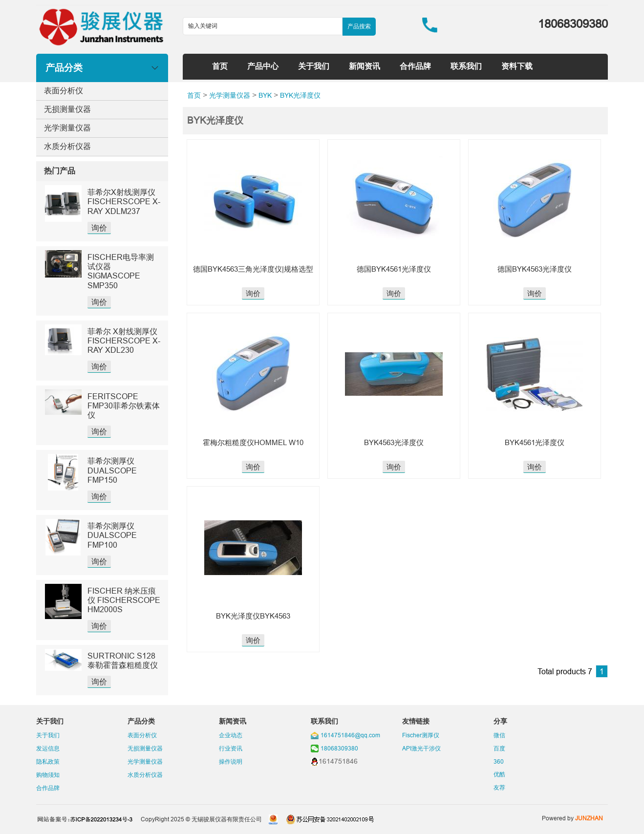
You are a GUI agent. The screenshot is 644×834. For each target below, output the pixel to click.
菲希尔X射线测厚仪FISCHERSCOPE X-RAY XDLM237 (124, 201)
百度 (499, 748)
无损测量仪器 (67, 109)
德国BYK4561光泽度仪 (394, 269)
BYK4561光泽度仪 (535, 442)
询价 (99, 228)
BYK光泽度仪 (300, 95)
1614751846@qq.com (350, 735)
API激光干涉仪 (421, 748)
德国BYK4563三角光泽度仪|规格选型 (253, 269)
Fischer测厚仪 (421, 735)
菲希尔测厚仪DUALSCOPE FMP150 (112, 470)
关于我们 (314, 66)
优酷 (499, 774)
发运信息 (48, 748)
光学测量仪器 (67, 128)
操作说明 (231, 761)
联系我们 (466, 66)
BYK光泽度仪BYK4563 (253, 616)
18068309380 (339, 748)
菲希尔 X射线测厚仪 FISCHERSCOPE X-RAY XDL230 (124, 341)
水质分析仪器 (67, 146)
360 (499, 761)
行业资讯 (231, 748)
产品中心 (263, 66)
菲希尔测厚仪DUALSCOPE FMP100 (112, 535)
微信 (499, 735)
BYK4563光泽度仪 (394, 442)
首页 (220, 66)
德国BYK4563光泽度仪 (535, 269)
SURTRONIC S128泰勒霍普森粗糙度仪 (123, 660)
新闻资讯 (365, 66)
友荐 (499, 787)
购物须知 (48, 775)
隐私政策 (48, 761)
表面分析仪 (64, 90)
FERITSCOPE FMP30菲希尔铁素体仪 (124, 406)
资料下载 (517, 66)
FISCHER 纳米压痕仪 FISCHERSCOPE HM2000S (124, 600)
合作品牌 (415, 66)
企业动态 (231, 735)
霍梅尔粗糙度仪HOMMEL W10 (253, 442)
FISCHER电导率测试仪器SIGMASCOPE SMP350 (121, 271)
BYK (265, 95)
